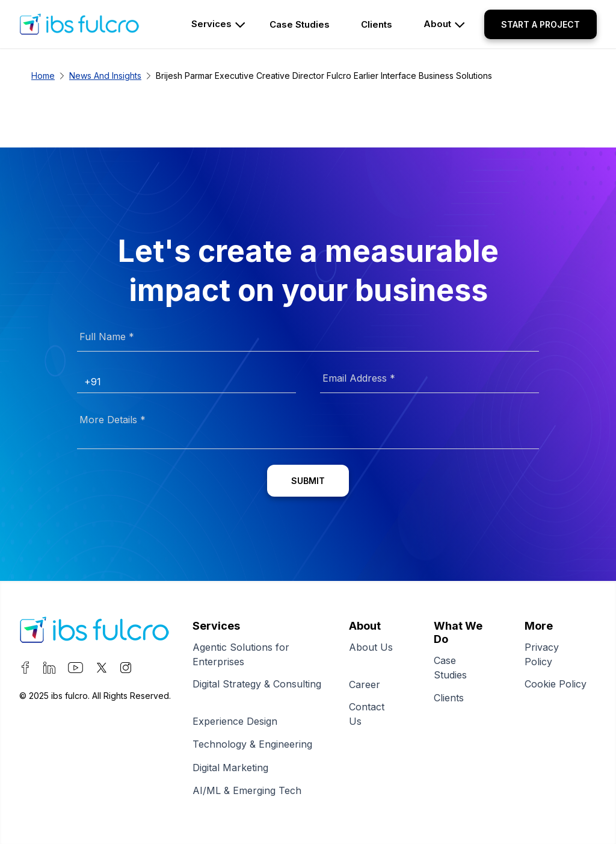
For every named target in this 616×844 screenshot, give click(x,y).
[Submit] (308, 481)
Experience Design (239, 721)
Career (370, 684)
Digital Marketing (234, 768)
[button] (541, 24)
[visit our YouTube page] (75, 670)
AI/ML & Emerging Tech (251, 790)
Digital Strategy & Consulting (257, 692)
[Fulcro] (94, 632)
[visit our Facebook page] (25, 670)
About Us (371, 655)
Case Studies (455, 668)
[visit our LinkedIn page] (49, 670)
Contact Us (367, 715)
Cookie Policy (556, 692)
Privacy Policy (544, 655)
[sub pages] (303, 24)
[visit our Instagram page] (126, 670)
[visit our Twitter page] (102, 670)
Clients (454, 698)
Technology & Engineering (256, 744)
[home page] (94, 24)
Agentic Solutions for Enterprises (241, 655)
